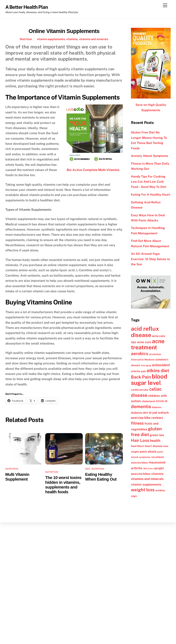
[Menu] (165, 5)
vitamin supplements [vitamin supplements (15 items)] (146, 484)
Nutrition (26, 39)
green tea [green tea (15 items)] (157, 435)
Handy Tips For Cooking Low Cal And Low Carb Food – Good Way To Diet (149, 182)
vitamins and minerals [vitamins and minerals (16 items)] (147, 479)
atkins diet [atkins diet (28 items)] (158, 370)
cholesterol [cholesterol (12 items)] (148, 401)
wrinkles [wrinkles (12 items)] (160, 490)
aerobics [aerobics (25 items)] (140, 354)
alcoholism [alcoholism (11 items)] (155, 354)
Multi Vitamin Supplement (17, 477)
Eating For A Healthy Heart (151, 195)
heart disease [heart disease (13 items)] (154, 446)
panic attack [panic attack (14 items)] (148, 451)
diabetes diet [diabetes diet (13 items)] (139, 413)
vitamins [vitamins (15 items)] (157, 474)
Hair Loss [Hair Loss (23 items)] (140, 440)
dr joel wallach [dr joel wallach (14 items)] (159, 413)
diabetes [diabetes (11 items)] (157, 407)
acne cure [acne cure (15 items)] (144, 342)
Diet (88, 469)
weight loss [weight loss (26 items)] (143, 490)
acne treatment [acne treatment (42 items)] (148, 344)
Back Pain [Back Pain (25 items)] (141, 377)
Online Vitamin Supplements (64, 31)
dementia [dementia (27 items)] (141, 406)
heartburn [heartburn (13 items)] (138, 446)
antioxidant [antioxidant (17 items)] (161, 365)
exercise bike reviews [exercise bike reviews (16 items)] (147, 418)
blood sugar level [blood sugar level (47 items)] (149, 379)
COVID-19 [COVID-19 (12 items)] (162, 401)
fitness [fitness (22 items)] (137, 423)
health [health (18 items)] (155, 441)
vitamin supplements (51, 39)
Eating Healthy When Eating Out (101, 477)
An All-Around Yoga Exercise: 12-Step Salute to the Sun (151, 259)
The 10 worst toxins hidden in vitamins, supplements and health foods (63, 485)
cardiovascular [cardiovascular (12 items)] (140, 390)
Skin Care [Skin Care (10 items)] (148, 468)
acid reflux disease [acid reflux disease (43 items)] (145, 332)
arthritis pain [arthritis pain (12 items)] (138, 371)
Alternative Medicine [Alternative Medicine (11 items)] (143, 360)
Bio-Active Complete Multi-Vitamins (93, 170)
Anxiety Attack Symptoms (150, 156)
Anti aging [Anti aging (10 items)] (146, 365)
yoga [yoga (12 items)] (134, 496)
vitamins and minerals (94, 39)
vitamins (72, 39)
